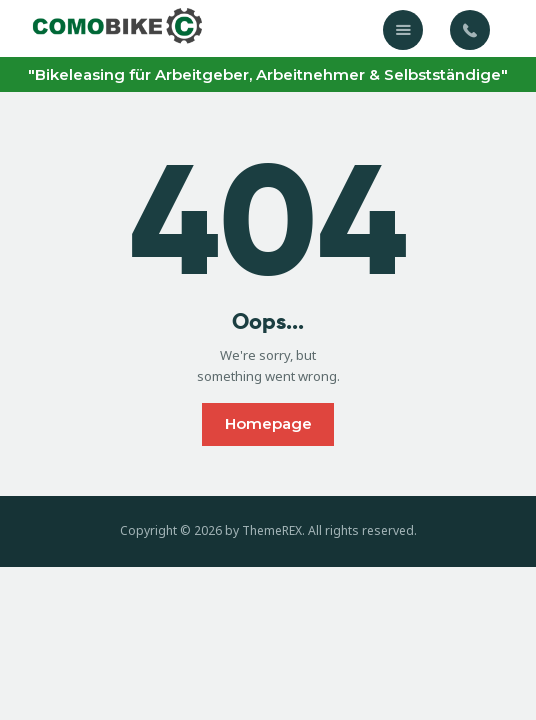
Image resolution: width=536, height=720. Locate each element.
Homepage (268, 423)
